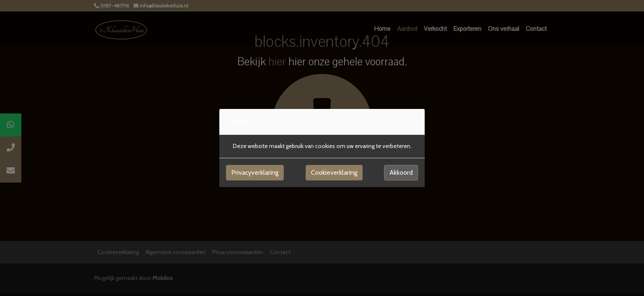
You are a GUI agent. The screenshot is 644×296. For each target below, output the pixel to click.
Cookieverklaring (334, 172)
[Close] (416, 120)
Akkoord (401, 172)
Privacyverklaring (255, 172)
